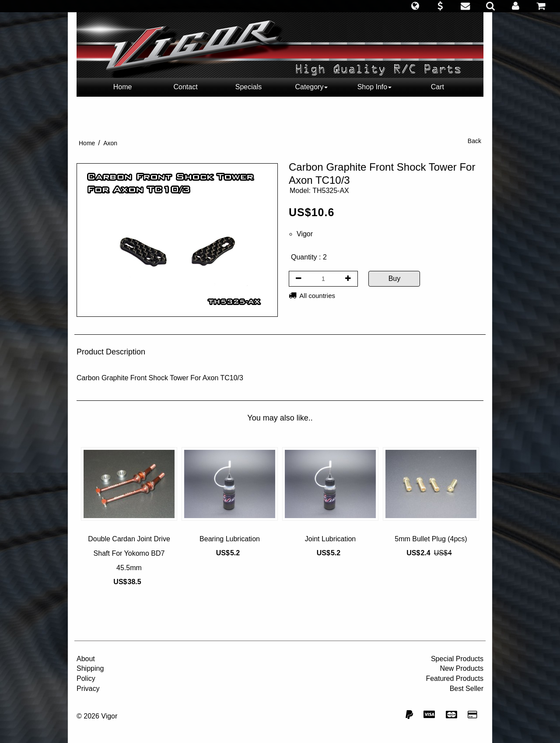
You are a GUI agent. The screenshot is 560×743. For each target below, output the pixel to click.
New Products (462, 668)
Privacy (88, 689)
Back (474, 141)
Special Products (457, 659)
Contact (185, 87)
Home (123, 87)
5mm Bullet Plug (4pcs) (431, 539)
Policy (86, 678)
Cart (437, 87)
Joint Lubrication (331, 539)
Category (312, 87)
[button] (415, 6)
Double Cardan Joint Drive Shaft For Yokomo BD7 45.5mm (129, 553)
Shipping (90, 668)
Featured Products (455, 678)
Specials (248, 87)
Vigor (305, 234)
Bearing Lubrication (230, 539)
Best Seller (467, 689)
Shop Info (375, 87)
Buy (395, 279)
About (86, 659)
